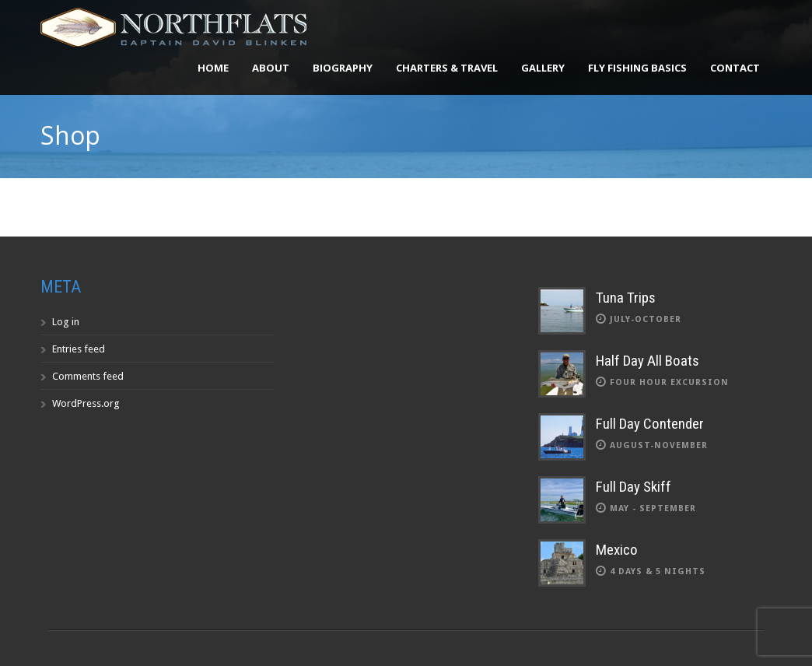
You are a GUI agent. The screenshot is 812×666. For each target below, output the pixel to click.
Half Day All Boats (647, 361)
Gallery (543, 68)
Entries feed (79, 349)
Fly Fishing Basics (637, 68)
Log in (66, 322)
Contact (735, 68)
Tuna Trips (626, 298)
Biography (343, 68)
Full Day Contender (650, 424)
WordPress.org (86, 403)
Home (213, 68)
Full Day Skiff (633, 487)
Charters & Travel (447, 68)
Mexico (617, 550)
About (271, 68)
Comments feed (88, 376)
